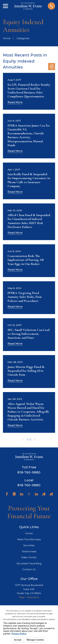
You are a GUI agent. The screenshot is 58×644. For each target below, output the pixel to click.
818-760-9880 (29, 472)
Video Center (29, 557)
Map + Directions (29, 597)
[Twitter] (29, 494)
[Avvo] (44, 494)
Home (29, 533)
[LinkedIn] (22, 494)
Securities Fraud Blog (29, 563)
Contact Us (29, 569)
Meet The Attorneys (29, 539)
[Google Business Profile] (14, 494)
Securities (29, 545)
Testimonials (29, 551)
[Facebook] (7, 494)
